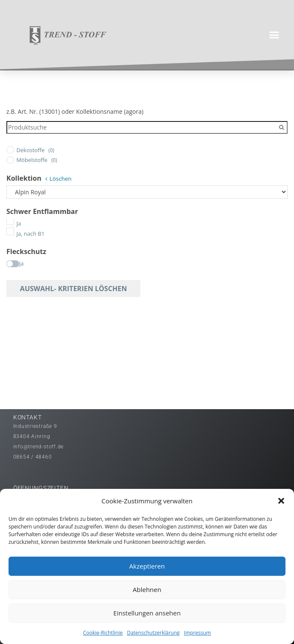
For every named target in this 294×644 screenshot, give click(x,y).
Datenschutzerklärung (153, 633)
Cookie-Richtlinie (103, 633)
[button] (281, 501)
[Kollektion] (147, 192)
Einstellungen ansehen (147, 613)
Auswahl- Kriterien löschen (74, 289)
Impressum (197, 633)
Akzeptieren (147, 566)
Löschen (61, 179)
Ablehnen (147, 589)
